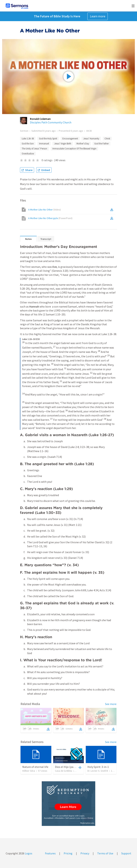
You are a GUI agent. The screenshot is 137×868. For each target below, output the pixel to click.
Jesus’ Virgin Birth (63, 144)
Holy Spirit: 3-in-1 (98, 767)
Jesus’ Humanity (91, 139)
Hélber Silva (29, 771)
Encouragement (70, 139)
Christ (107, 139)
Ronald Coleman (40, 119)
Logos (28, 853)
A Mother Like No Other (45, 210)
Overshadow (28, 154)
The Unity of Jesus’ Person (34, 149)
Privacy (85, 853)
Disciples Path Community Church (51, 122)
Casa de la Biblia (64, 771)
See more (111, 704)
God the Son (28, 144)
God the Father (102, 144)
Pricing (68, 853)
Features (50, 853)
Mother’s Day (83, 144)
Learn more (98, 16)
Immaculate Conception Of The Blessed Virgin (74, 149)
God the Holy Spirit (48, 139)
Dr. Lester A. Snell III (98, 771)
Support (126, 853)
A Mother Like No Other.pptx (50, 218)
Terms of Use (105, 853)
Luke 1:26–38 (28, 139)
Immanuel (44, 144)
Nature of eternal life (35, 767)
